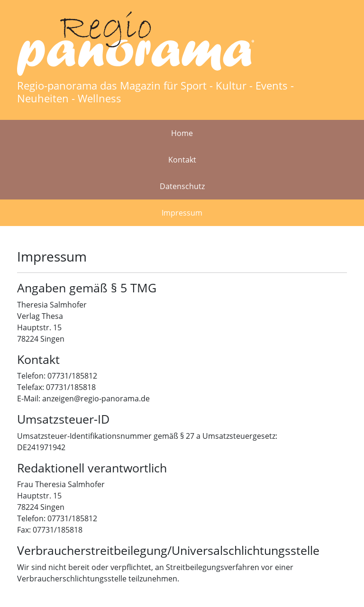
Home (182, 133)
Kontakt (182, 160)
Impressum (182, 213)
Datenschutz (182, 186)
